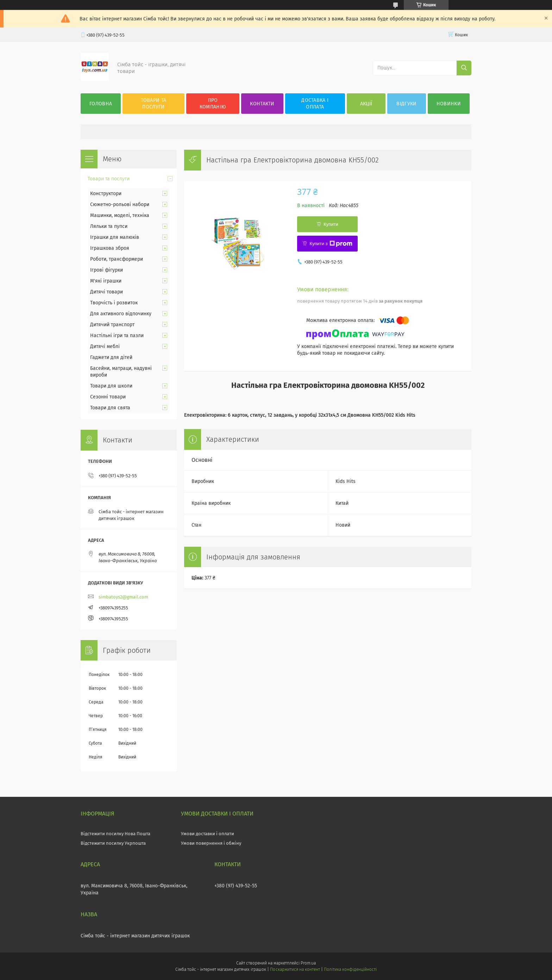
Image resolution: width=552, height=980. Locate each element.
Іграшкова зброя (110, 248)
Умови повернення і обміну (211, 843)
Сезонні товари (108, 397)
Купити (331, 224)
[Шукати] (464, 68)
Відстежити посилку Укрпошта (113, 843)
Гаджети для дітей (111, 357)
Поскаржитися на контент (295, 969)
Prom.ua (308, 963)
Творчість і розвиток (114, 303)
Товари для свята (110, 408)
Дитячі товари (106, 292)
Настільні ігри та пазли (117, 336)
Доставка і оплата (315, 104)
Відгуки (406, 104)
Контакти (262, 104)
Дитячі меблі (105, 346)
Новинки (449, 104)
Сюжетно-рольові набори (120, 204)
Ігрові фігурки (106, 270)
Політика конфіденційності (350, 969)
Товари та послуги (154, 104)
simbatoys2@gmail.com (123, 597)
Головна (101, 104)
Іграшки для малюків (115, 237)
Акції (366, 104)
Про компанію (213, 104)
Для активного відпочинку (121, 314)
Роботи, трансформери (117, 259)
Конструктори (106, 194)
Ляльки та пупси (109, 226)
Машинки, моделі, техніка (120, 215)
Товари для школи (111, 386)
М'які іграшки (106, 281)
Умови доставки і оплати (208, 834)
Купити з (331, 244)
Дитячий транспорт (112, 325)
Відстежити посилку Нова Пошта (115, 834)
